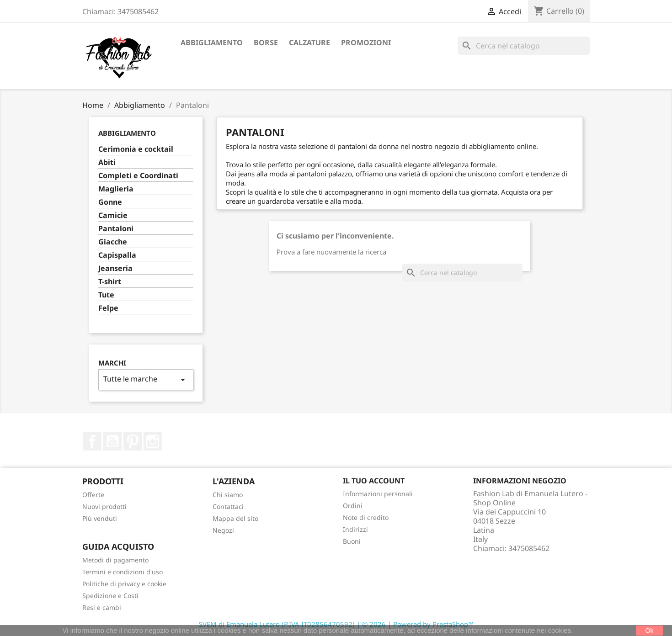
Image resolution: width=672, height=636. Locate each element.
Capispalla (117, 255)
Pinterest (133, 441)
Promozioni (366, 42)
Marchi (112, 363)
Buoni (352, 541)
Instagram (153, 441)
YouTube (112, 441)
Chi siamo (228, 495)
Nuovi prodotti (104, 506)
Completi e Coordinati (138, 176)
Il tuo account (374, 481)
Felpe (108, 308)
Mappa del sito (235, 518)
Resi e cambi (102, 607)
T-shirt (110, 282)
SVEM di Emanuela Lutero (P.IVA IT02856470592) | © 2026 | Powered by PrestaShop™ (336, 624)
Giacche (113, 242)
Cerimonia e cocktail (136, 149)
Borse (266, 42)
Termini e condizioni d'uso (123, 572)
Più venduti (100, 518)
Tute (106, 295)
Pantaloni (116, 229)
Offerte (93, 495)
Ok (650, 631)
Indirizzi (355, 529)
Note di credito (366, 517)
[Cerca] (524, 46)
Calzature (309, 42)
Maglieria (116, 189)
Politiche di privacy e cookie (124, 584)
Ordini (353, 506)
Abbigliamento (212, 42)
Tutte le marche (146, 379)
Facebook (92, 441)
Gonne (110, 202)
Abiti (107, 162)
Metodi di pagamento (115, 560)
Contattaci (228, 506)
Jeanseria (115, 268)
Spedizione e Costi (110, 596)
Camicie (113, 215)
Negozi (223, 530)
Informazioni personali (378, 494)
